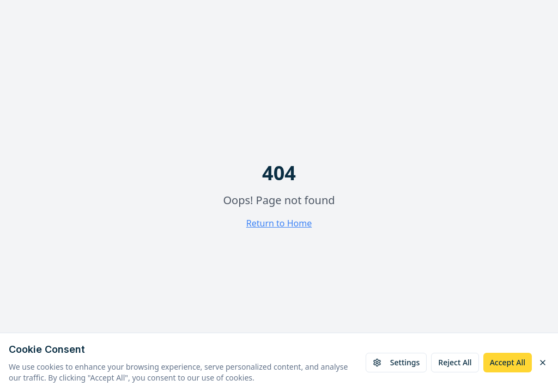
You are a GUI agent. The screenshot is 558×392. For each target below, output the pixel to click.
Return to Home (279, 223)
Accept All (508, 362)
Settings (396, 362)
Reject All (455, 362)
